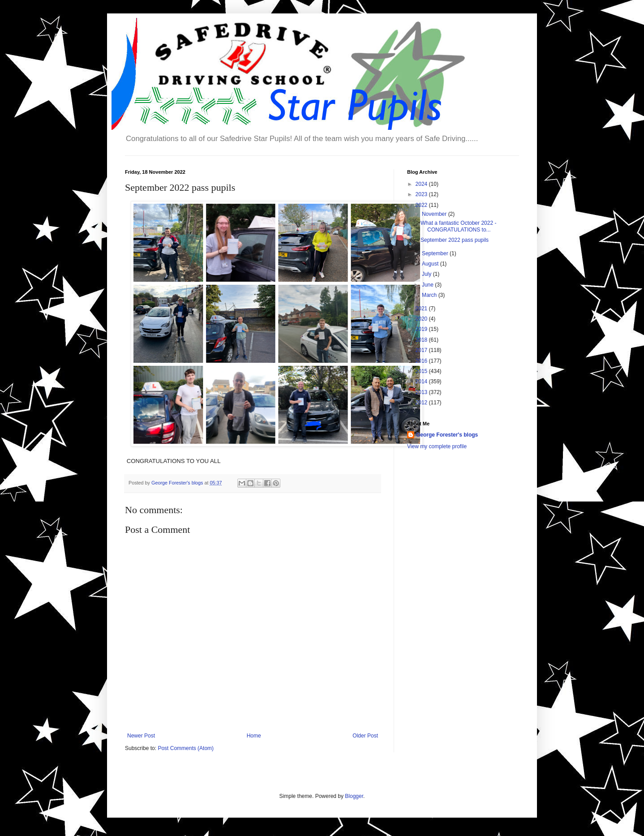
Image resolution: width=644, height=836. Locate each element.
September (436, 253)
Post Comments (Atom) (186, 748)
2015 (422, 371)
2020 (422, 319)
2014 (422, 382)
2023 (422, 194)
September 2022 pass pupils (455, 240)
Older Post (365, 736)
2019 (422, 329)
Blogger (354, 796)
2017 (422, 350)
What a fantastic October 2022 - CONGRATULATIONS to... (458, 226)
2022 (422, 205)
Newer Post (141, 736)
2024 (422, 184)
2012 (422, 403)
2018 (422, 340)
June (428, 285)
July (427, 274)
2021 (422, 309)
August (431, 264)
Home (254, 736)
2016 (422, 361)
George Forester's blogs (447, 435)
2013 (422, 392)
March (430, 295)
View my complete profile (437, 446)
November (435, 214)
